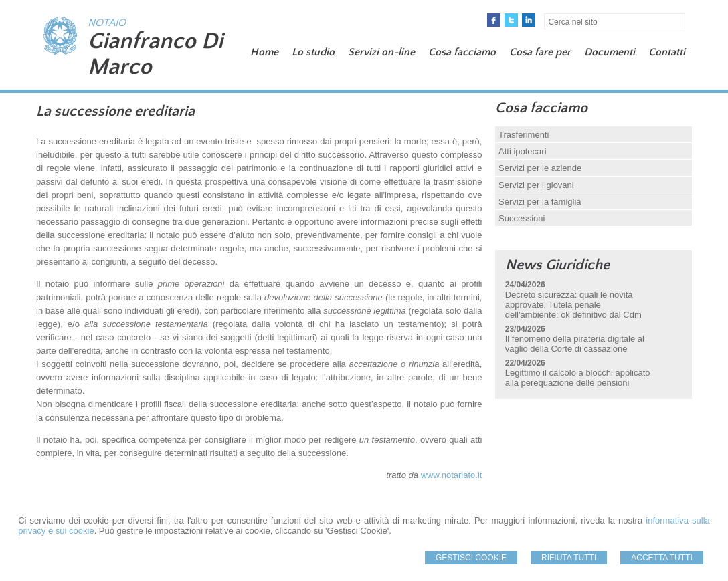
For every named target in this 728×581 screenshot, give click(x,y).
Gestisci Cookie (471, 558)
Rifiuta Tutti (569, 558)
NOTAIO (107, 23)
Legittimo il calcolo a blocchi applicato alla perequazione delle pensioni (578, 378)
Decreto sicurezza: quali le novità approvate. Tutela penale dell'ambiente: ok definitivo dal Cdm (573, 305)
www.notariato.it (452, 475)
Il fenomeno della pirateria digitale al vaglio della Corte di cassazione (575, 344)
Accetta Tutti (662, 558)
